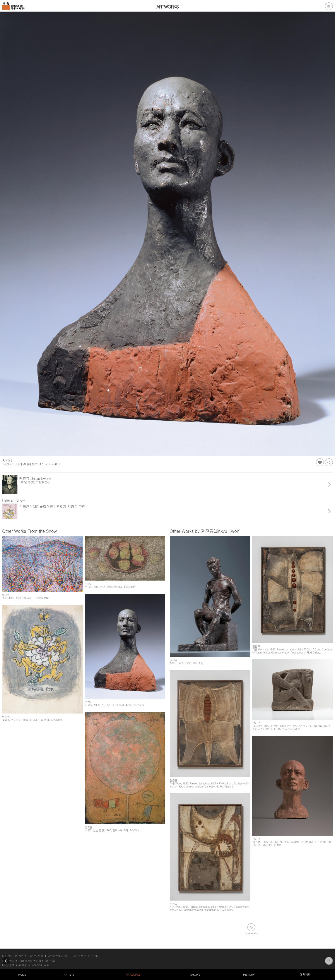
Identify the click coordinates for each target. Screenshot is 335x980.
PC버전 (95, 956)
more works (251, 933)
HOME (22, 974)
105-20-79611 (48, 961)
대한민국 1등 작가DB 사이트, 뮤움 (23, 956)
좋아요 (320, 462)
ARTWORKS (133, 974)
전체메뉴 (329, 6)
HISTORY (249, 974)
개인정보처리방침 (58, 956)
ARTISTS (69, 974)
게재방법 (305, 974)
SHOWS (195, 974)
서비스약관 (80, 956)
